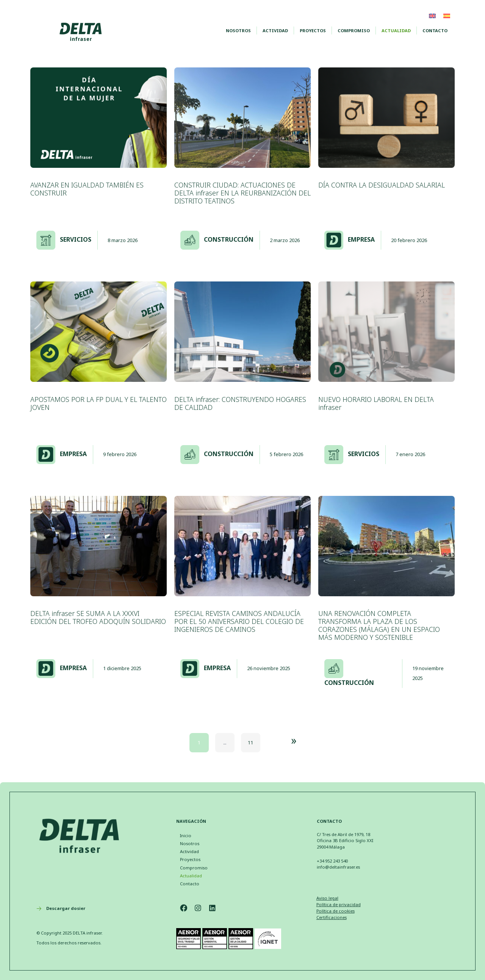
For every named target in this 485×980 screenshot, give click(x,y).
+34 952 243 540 (332, 861)
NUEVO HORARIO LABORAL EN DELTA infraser (376, 403)
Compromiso (354, 30)
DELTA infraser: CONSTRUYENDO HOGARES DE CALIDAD (240, 403)
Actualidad (396, 30)
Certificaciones (332, 917)
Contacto (435, 30)
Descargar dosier (66, 908)
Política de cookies (336, 911)
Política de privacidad (339, 904)
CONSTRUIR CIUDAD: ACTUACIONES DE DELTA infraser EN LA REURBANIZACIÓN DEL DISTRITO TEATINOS (242, 193)
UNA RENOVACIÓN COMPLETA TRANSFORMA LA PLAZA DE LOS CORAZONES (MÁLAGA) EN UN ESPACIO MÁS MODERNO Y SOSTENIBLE (379, 625)
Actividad (275, 30)
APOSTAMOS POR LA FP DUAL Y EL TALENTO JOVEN (99, 403)
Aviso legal (327, 898)
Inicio (186, 835)
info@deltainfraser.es (338, 867)
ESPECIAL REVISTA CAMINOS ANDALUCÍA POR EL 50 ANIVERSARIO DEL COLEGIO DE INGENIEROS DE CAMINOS (239, 621)
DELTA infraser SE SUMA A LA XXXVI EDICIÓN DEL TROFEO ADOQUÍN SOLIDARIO (98, 617)
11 (250, 743)
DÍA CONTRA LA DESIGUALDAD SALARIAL (382, 185)
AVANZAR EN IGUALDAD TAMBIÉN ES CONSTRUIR (87, 189)
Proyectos (313, 30)
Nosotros (238, 30)
